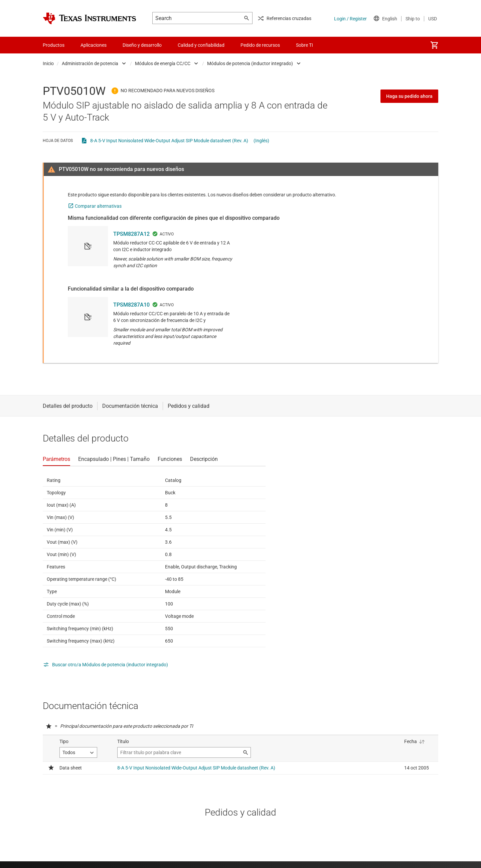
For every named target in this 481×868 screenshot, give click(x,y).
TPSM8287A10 (131, 305)
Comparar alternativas (98, 206)
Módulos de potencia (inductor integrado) (250, 63)
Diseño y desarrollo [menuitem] (142, 45)
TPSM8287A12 (131, 234)
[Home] (90, 18)
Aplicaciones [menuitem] (94, 45)
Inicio (48, 63)
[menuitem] (434, 45)
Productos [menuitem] (54, 45)
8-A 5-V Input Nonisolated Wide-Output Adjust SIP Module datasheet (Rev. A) (169, 141)
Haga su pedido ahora (409, 96)
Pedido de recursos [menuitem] (260, 45)
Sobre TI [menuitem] (304, 45)
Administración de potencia (90, 63)
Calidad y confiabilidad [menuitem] (201, 45)
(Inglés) (261, 141)
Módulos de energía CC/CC (163, 63)
